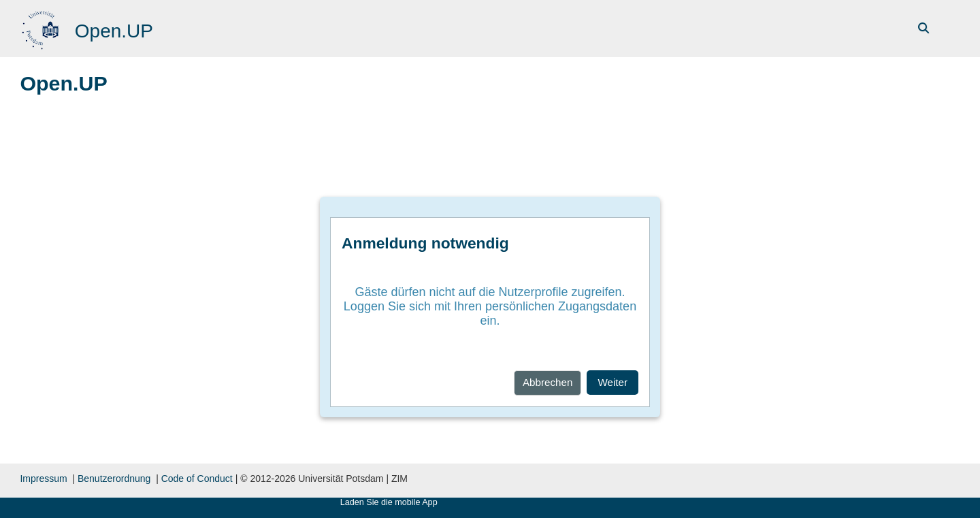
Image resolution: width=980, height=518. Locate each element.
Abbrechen (548, 382)
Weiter (612, 382)
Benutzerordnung (114, 479)
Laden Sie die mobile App (389, 502)
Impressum (43, 479)
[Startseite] (42, 28)
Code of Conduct (197, 479)
